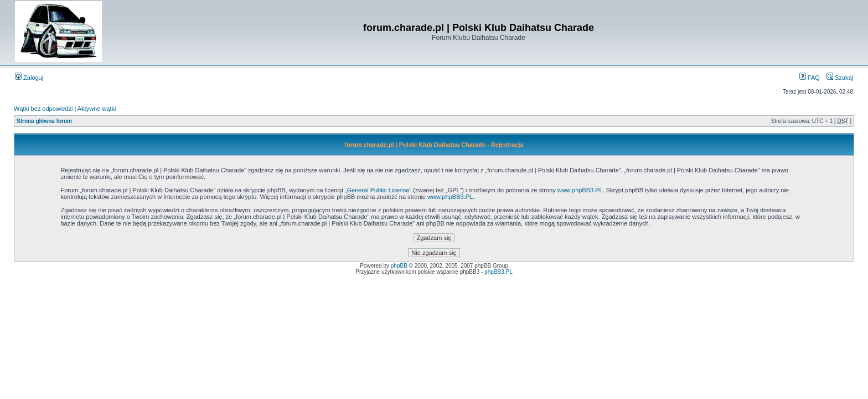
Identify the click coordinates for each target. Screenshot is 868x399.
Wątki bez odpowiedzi (43, 109)
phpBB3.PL (498, 272)
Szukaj (840, 78)
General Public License (378, 190)
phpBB (399, 266)
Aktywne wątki (97, 109)
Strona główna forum (44, 121)
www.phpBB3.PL (580, 190)
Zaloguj (29, 78)
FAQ (810, 78)
